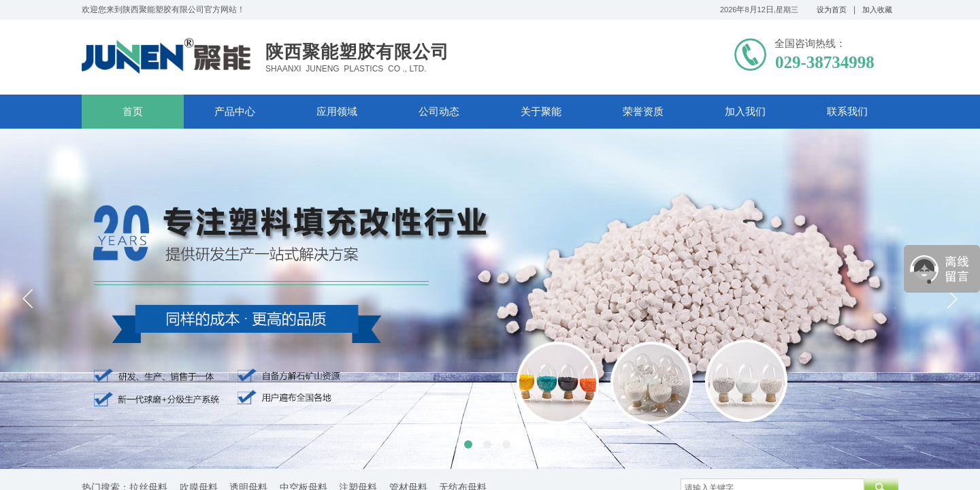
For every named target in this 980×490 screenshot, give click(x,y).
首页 (133, 112)
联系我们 (847, 112)
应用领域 (337, 112)
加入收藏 (877, 10)
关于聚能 (541, 112)
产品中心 (235, 112)
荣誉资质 (643, 112)
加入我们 (745, 112)
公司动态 (439, 112)
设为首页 (832, 10)
